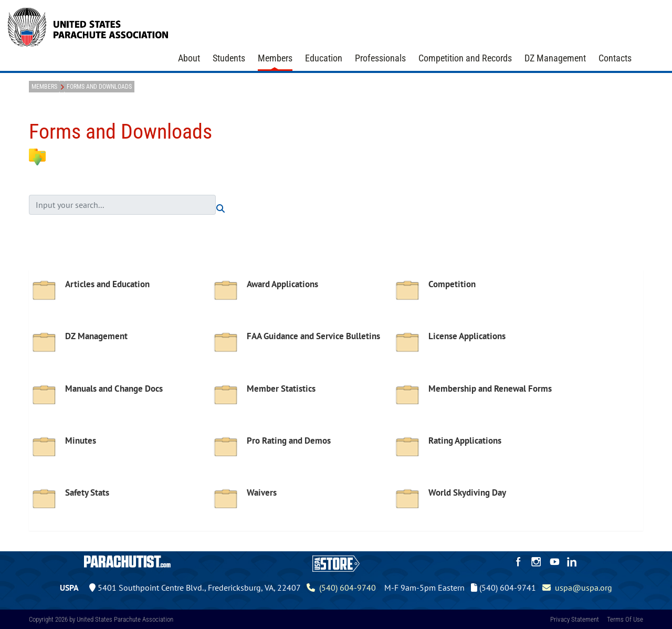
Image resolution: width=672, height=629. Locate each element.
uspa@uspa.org (577, 588)
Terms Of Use (625, 619)
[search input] (122, 205)
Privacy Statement (575, 619)
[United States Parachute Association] (88, 26)
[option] (120, 299)
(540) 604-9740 (341, 588)
